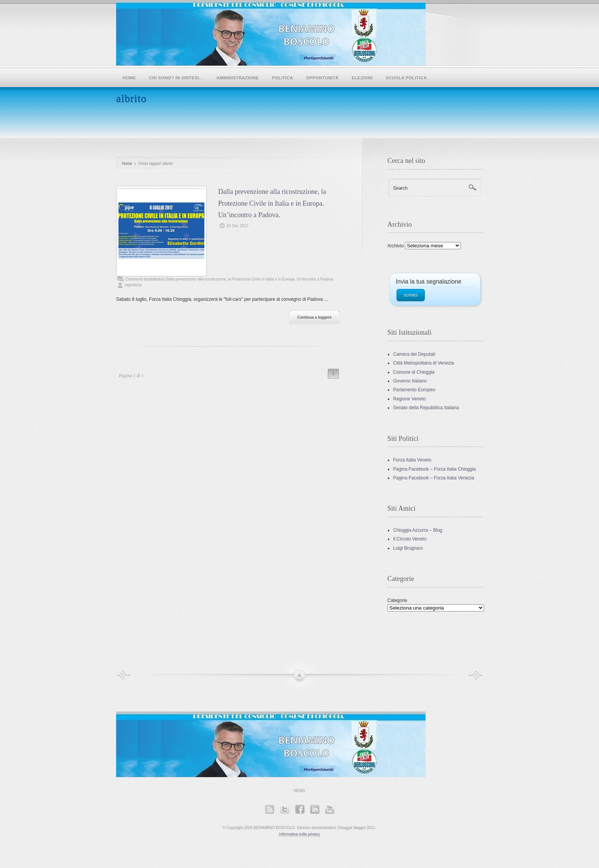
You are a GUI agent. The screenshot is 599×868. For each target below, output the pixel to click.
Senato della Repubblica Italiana (426, 408)
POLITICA (283, 78)
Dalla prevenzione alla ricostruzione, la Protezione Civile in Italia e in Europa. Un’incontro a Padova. (272, 203)
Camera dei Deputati (414, 354)
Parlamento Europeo (414, 390)
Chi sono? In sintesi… (176, 78)
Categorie (397, 600)
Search (400, 188)
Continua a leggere (314, 317)
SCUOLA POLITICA (406, 78)
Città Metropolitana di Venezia (423, 363)
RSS (270, 809)
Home (129, 78)
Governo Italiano (410, 381)
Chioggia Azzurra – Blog (418, 530)
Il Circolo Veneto (410, 539)
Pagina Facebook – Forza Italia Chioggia (435, 469)
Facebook (300, 809)
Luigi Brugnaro (408, 548)
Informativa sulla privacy (299, 834)
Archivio (396, 246)
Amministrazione (238, 78)
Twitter (284, 809)
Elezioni (362, 78)
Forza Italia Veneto (412, 460)
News (299, 791)
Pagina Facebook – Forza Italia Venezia (434, 478)
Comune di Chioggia (414, 372)
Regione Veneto (409, 399)
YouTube (329, 809)
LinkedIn (315, 809)
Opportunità (322, 78)
